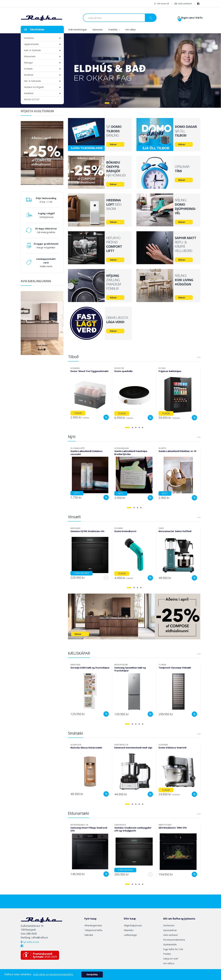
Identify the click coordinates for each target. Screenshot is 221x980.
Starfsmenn (169, 925)
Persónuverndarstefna (174, 940)
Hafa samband (183, 4)
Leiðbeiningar (130, 935)
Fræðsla (113, 29)
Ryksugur (28, 63)
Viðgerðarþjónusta (133, 925)
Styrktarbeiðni (170, 944)
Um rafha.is (169, 963)
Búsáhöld (29, 75)
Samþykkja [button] (92, 974)
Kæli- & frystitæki (32, 50)
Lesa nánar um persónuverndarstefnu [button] (53, 974)
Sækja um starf (171, 959)
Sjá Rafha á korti (30, 942)
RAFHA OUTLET (32, 99)
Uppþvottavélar (31, 44)
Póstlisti (167, 954)
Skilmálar (89, 935)
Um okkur (131, 29)
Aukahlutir (29, 93)
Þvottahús (29, 38)
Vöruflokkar (34, 29)
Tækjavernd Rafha (93, 930)
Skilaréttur (129, 930)
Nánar (113, 144)
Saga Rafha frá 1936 (173, 949)
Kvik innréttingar (78, 29)
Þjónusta (98, 29)
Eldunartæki (30, 56)
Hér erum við (161, 4)
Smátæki (28, 69)
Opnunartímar (170, 930)
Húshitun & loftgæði (34, 87)
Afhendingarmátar (93, 925)
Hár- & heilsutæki (32, 81)
